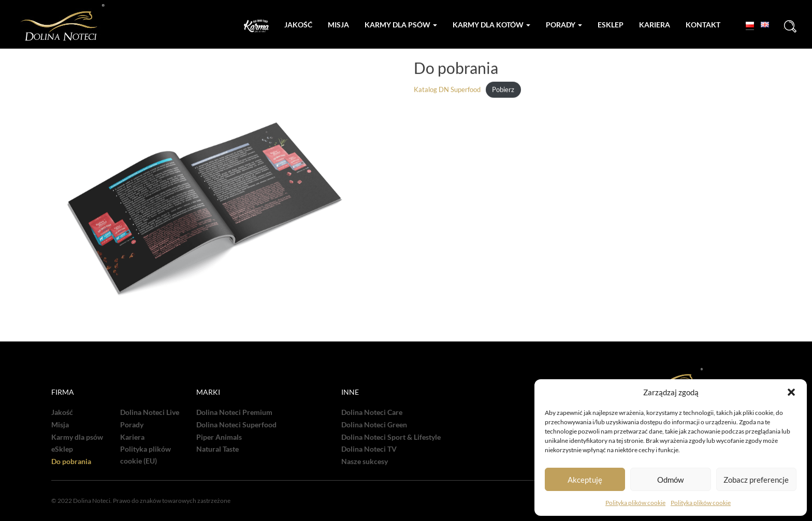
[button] (791, 392)
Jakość (298, 25)
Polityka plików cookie (635, 503)
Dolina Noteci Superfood (236, 425)
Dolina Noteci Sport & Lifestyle (391, 437)
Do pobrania (71, 462)
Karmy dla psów (401, 25)
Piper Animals (219, 437)
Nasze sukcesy (365, 462)
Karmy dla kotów (491, 25)
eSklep (62, 449)
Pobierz (503, 90)
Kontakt (703, 25)
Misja (338, 25)
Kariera (655, 25)
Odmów (670, 480)
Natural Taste (218, 449)
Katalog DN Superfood (447, 90)
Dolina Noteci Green (374, 425)
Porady (564, 25)
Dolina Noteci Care (372, 412)
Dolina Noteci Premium (234, 412)
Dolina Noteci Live (150, 412)
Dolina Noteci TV (369, 449)
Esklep (611, 25)
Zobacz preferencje (756, 480)
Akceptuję (585, 480)
